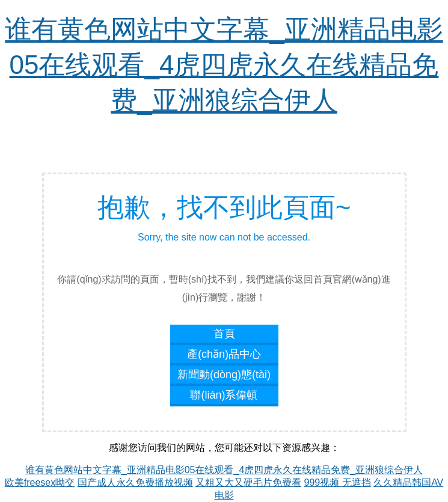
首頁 (224, 334)
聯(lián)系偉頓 (224, 395)
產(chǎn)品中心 (224, 354)
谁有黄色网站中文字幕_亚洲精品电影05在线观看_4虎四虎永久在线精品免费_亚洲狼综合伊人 (224, 65)
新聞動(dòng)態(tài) (224, 375)
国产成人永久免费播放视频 (135, 482)
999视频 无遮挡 (338, 482)
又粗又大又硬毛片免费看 (248, 482)
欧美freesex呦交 (40, 482)
